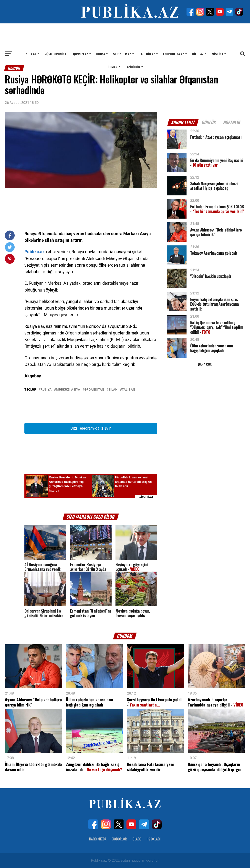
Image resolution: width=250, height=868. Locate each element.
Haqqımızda (98, 839)
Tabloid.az (147, 54)
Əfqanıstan (94, 390)
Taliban (128, 390)
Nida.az (31, 54)
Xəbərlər (120, 839)
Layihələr (133, 67)
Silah (113, 390)
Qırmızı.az (81, 54)
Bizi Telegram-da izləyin (91, 428)
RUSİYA (46, 390)
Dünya (101, 54)
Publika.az (35, 252)
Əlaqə (137, 839)
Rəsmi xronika (55, 54)
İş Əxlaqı (154, 839)
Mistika (217, 54)
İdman (113, 67)
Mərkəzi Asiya (68, 390)
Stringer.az (122, 54)
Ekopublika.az (174, 54)
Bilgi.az (198, 54)
